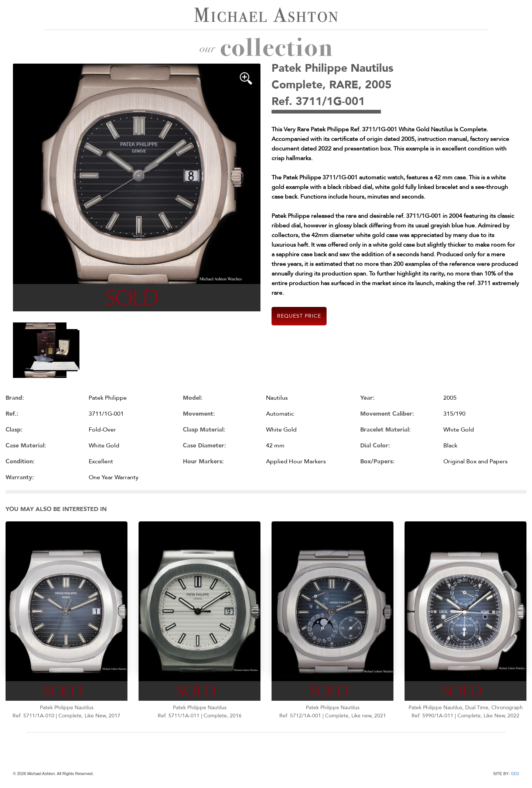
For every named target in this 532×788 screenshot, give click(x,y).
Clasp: (14, 430)
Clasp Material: (204, 430)
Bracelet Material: (386, 430)
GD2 (515, 774)
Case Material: (26, 446)
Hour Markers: (203, 461)
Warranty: (20, 477)
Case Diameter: (204, 446)
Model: (193, 398)
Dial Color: (375, 446)
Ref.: (12, 414)
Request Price (299, 316)
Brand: (15, 398)
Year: (367, 398)
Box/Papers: (377, 461)
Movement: (199, 414)
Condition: (20, 461)
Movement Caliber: (387, 414)
